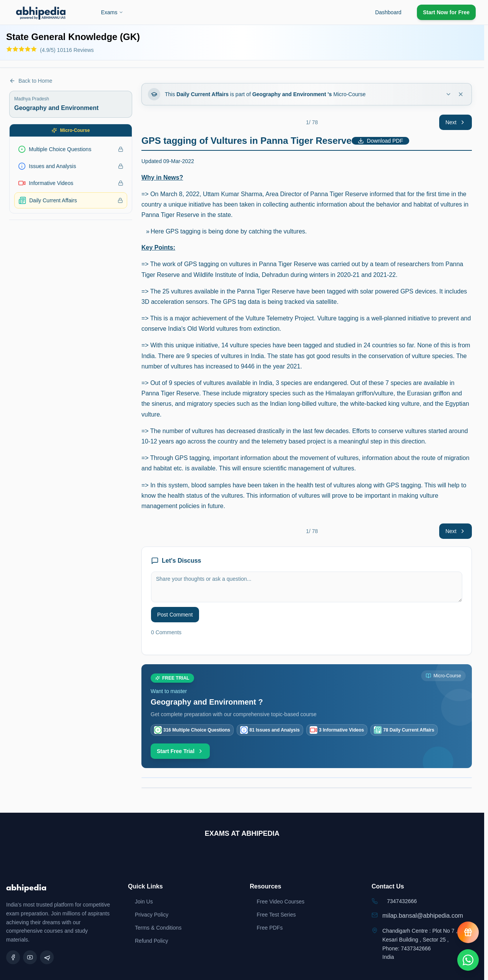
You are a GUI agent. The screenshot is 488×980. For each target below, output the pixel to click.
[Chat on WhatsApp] (468, 960)
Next (456, 122)
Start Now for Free (446, 12)
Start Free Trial (180, 751)
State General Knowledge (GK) (73, 37)
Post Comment (175, 615)
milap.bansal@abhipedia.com (423, 916)
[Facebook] (13, 957)
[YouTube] (30, 957)
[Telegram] (47, 957)
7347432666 (402, 901)
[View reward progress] (468, 932)
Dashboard (388, 12)
